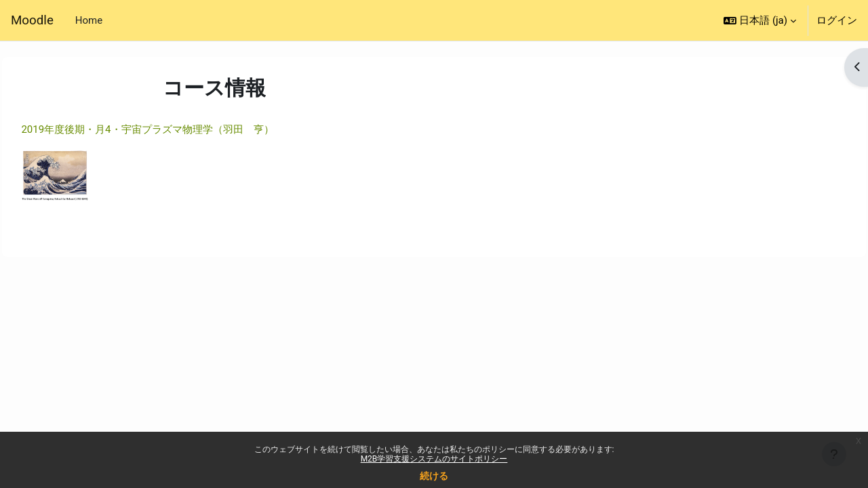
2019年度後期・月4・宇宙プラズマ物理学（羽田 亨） (178, 129)
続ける (434, 476)
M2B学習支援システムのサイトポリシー (434, 459)
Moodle (32, 20)
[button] (760, 20)
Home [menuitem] (89, 20)
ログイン (837, 20)
